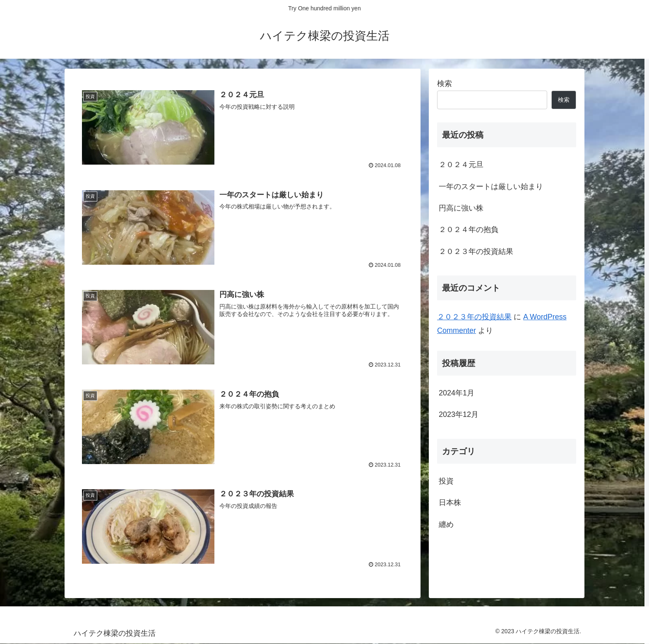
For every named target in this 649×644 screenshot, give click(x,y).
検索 (445, 84)
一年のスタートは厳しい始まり (491, 187)
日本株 (450, 503)
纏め (446, 524)
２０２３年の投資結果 (476, 251)
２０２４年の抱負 (469, 230)
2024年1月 (457, 393)
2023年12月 (459, 414)
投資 (446, 481)
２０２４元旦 (461, 165)
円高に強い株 (461, 208)
